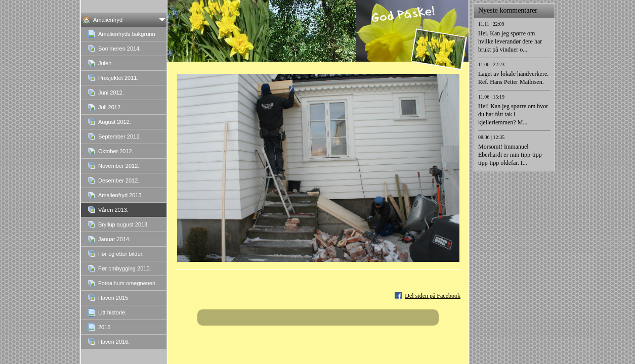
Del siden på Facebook (433, 296)
